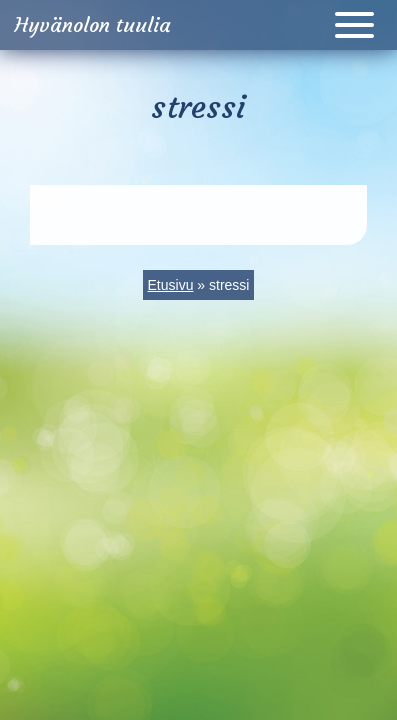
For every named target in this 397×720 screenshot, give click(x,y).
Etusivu (171, 285)
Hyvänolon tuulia (93, 24)
